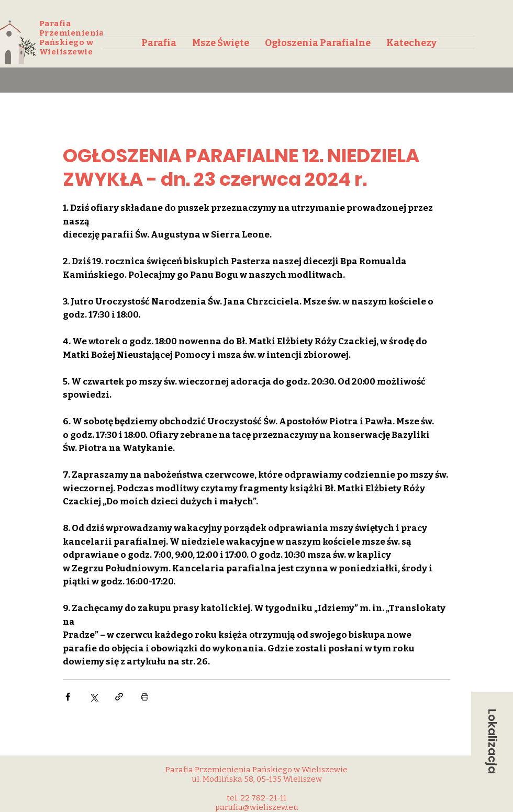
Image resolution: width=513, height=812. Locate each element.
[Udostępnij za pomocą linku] (119, 697)
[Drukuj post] (145, 697)
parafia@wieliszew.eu (257, 807)
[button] (492, 741)
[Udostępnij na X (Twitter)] (93, 697)
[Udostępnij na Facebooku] (68, 697)
